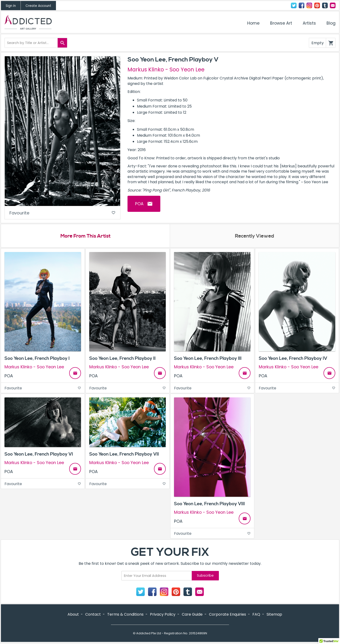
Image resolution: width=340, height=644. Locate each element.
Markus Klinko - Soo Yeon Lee (166, 70)
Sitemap (274, 615)
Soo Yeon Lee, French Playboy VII (124, 455)
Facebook (302, 5)
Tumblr (325, 5)
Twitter (294, 5)
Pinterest (317, 5)
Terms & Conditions (125, 615)
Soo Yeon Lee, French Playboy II (122, 359)
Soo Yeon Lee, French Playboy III (208, 359)
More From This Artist (85, 236)
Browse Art (281, 23)
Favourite (62, 213)
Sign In (11, 6)
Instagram (309, 5)
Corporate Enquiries (227, 615)
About (73, 615)
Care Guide (192, 615)
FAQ (256, 615)
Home (253, 23)
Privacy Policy (163, 615)
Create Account (38, 6)
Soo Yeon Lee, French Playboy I (37, 359)
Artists (309, 23)
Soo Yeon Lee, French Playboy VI (39, 455)
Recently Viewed (255, 236)
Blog (331, 23)
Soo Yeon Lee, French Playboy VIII (209, 504)
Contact (333, 5)
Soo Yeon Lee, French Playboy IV (293, 359)
